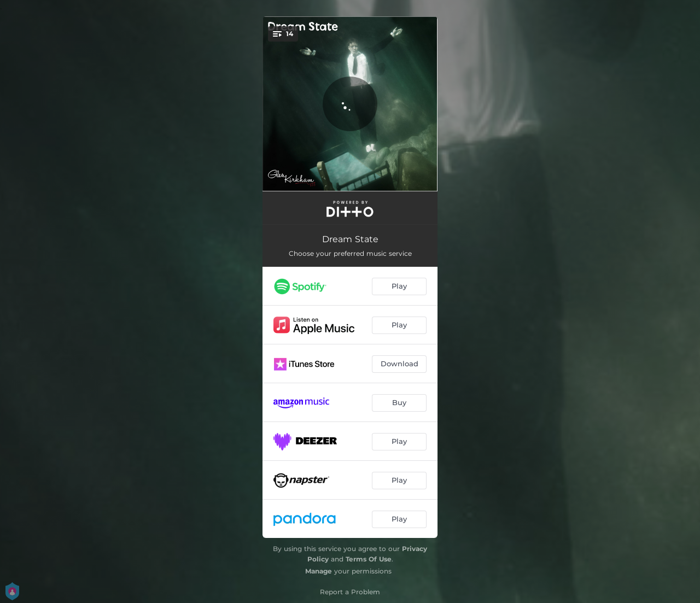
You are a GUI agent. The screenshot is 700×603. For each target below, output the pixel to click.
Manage (319, 571)
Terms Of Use (369, 559)
